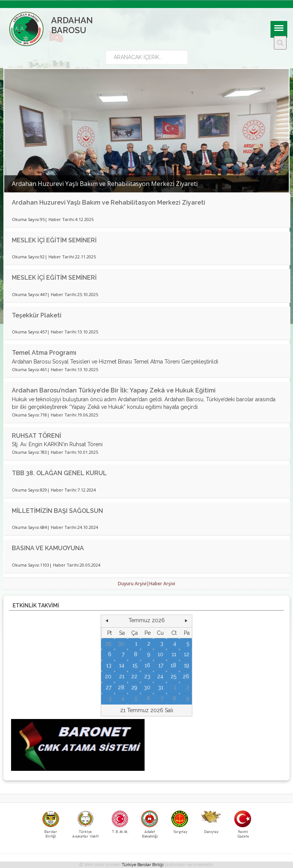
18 (173, 665)
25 (173, 676)
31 (161, 687)
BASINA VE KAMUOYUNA (48, 548)
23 (147, 676)
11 (174, 654)
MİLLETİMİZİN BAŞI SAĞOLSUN (57, 511)
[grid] (147, 666)
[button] (107, 621)
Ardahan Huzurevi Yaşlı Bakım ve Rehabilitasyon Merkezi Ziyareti (109, 203)
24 (160, 676)
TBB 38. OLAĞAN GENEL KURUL (59, 473)
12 (187, 654)
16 (147, 665)
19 (187, 665)
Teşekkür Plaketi (37, 315)
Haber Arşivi (162, 584)
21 (122, 676)
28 (121, 687)
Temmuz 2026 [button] (147, 620)
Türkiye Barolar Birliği (143, 865)
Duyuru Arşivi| (134, 584)
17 (161, 665)
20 (108, 676)
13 (109, 665)
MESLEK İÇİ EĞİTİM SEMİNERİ (54, 240)
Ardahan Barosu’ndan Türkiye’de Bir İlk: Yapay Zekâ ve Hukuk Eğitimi (114, 390)
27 (109, 687)
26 (186, 676)
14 (122, 665)
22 (134, 676)
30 (121, 644)
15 (135, 665)
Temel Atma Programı (44, 353)
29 (108, 644)
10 (160, 654)
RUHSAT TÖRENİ (36, 436)
